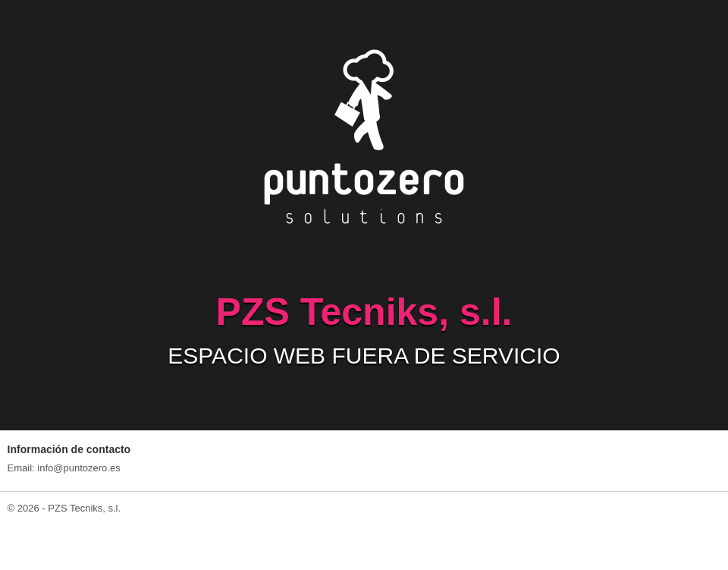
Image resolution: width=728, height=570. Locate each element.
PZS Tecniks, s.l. (84, 508)
